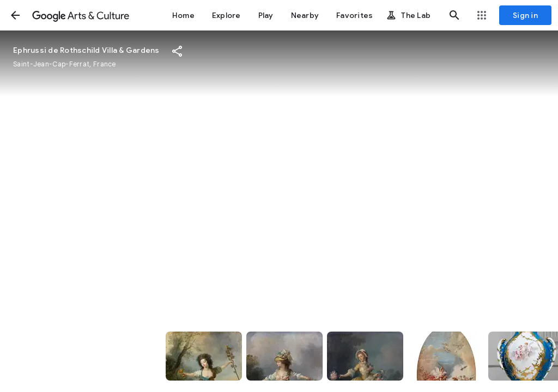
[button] (15, 15)
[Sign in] (525, 15)
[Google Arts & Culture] (81, 15)
